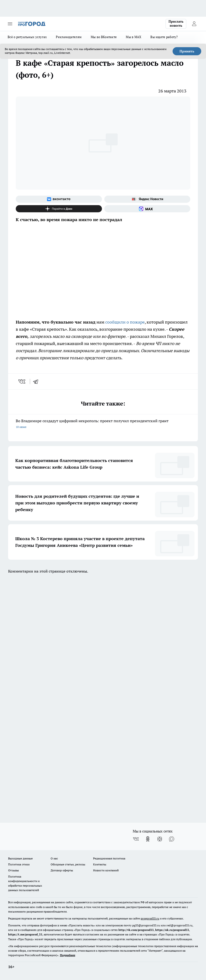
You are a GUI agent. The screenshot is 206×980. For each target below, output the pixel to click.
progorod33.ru (150, 918)
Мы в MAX (134, 37)
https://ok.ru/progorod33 (172, 930)
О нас (54, 858)
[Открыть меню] (10, 24)
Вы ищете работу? (164, 37)
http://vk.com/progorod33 (136, 930)
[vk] (22, 381)
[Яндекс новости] (147, 199)
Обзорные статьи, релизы (68, 864)
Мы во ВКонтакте (104, 37)
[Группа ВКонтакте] (59, 199)
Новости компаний (106, 870)
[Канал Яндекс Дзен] (59, 209)
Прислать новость (176, 24)
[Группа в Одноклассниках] (148, 839)
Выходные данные (20, 858)
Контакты (100, 864)
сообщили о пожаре (125, 322)
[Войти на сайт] (194, 24)
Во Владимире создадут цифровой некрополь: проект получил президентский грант (103, 424)
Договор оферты (62, 870)
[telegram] (37, 381)
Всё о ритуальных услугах (27, 37)
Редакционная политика (109, 858)
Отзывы (13, 870)
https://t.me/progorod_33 (25, 934)
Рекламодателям (69, 37)
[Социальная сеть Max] (147, 209)
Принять (187, 51)
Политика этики (19, 864)
